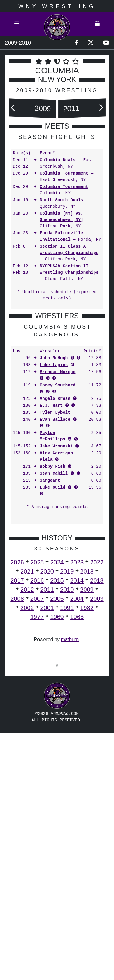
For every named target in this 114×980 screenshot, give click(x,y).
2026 (17, 686)
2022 (97, 686)
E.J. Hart (51, 529)
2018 (87, 695)
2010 (67, 713)
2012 (27, 713)
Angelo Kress (55, 522)
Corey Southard (58, 509)
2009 (43, 108)
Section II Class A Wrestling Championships (69, 250)
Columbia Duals (58, 160)
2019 (67, 695)
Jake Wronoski (56, 570)
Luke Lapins (54, 488)
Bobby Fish (53, 590)
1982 (87, 731)
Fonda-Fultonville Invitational (62, 236)
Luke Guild (53, 611)
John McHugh (54, 482)
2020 (47, 695)
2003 (97, 722)
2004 (77, 722)
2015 (57, 704)
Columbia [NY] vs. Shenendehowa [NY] (62, 217)
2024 (57, 686)
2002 (27, 731)
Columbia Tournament (64, 174)
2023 (77, 686)
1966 (77, 740)
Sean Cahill (54, 597)
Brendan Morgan (58, 495)
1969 (57, 740)
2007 (37, 722)
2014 (77, 704)
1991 (67, 731)
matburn (70, 763)
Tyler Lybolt (55, 536)
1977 (37, 740)
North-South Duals (62, 200)
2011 (71, 108)
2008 (17, 722)
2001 (47, 731)
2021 (27, 695)
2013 (97, 704)
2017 (17, 704)
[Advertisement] (57, 374)
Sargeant (50, 604)
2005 (57, 722)
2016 (37, 704)
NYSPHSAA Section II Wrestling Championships (69, 269)
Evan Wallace (55, 543)
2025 (37, 686)
